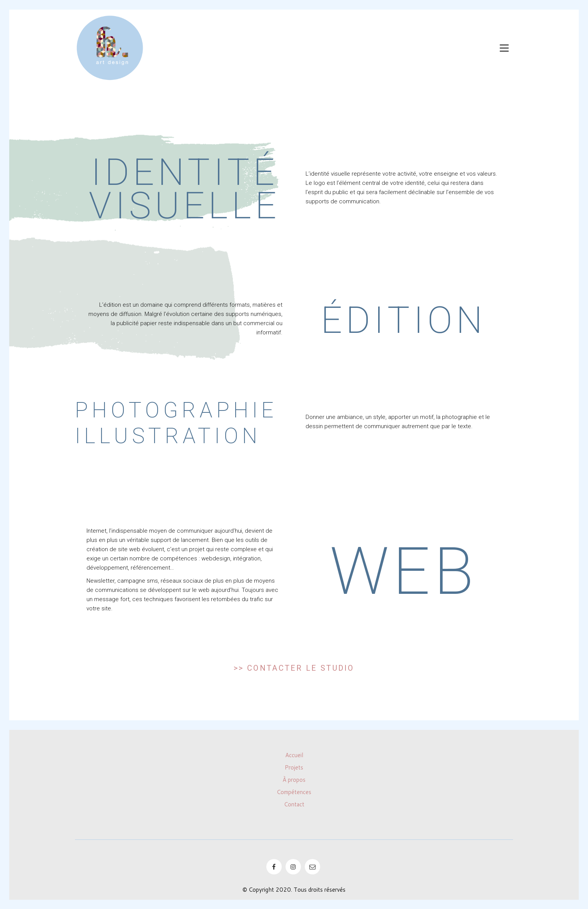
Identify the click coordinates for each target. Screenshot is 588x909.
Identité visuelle (184, 189)
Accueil (294, 755)
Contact (294, 804)
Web (404, 571)
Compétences (294, 792)
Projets (294, 768)
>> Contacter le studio (294, 668)
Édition (404, 320)
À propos (294, 780)
